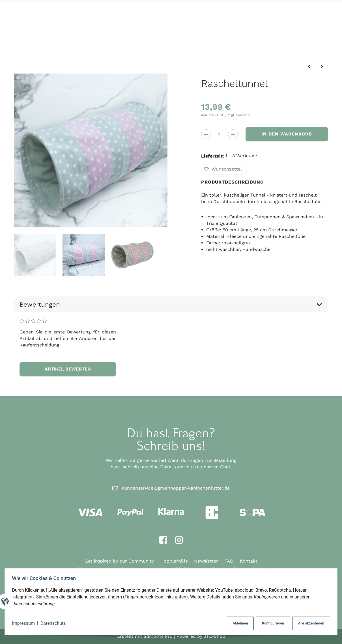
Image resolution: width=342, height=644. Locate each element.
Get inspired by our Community (119, 561)
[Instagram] (179, 540)
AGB (265, 569)
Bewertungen (171, 304)
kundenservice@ (176, 488)
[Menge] (220, 134)
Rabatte (142, 569)
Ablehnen (236, 623)
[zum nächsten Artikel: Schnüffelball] (322, 66)
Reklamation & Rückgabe (100, 569)
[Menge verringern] (206, 134)
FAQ (229, 561)
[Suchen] (167, 22)
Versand (243, 115)
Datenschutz (55, 623)
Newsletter (206, 561)
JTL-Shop (214, 636)
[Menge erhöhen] (233, 134)
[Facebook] (163, 540)
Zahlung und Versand (231, 569)
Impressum (25, 623)
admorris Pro (158, 636)
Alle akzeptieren (309, 623)
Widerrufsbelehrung (179, 569)
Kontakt (249, 561)
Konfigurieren (270, 623)
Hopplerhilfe (174, 561)
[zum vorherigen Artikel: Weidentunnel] (309, 66)
